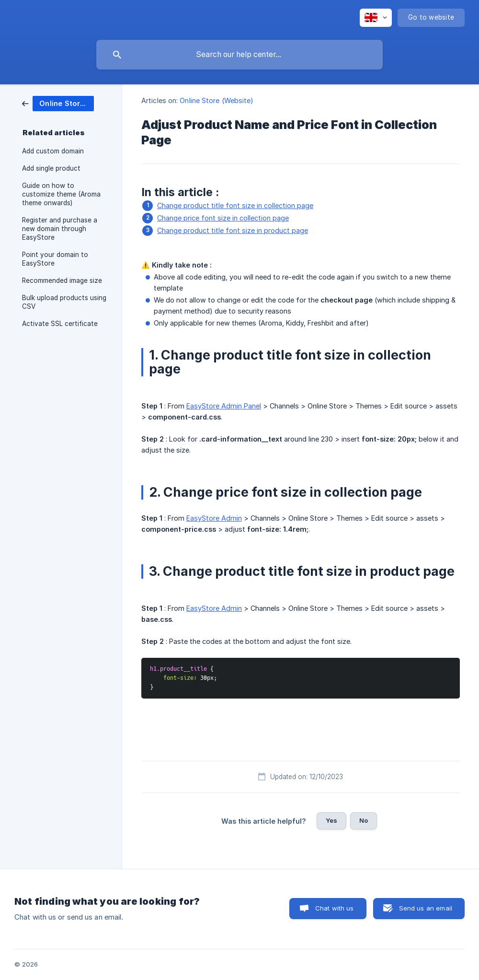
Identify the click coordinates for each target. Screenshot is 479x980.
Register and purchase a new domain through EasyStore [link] (60, 229)
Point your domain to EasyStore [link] (55, 259)
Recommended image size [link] (62, 280)
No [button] (364, 820)
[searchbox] (239, 55)
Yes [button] (331, 820)
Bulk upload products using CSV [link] (64, 302)
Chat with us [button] (335, 908)
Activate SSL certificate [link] (60, 324)
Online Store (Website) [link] (217, 100)
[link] (58, 103)
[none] (376, 18)
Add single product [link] (51, 168)
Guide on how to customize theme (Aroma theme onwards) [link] (61, 194)
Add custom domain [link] (53, 151)
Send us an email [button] (426, 908)
